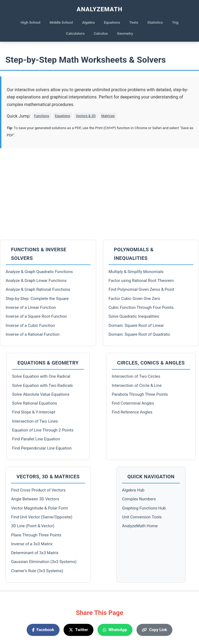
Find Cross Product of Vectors (38, 490)
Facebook (43, 630)
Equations (112, 22)
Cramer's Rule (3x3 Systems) (37, 571)
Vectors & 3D (86, 116)
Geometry (125, 33)
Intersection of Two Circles (136, 376)
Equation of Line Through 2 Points (43, 430)
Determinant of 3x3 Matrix (35, 553)
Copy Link (154, 630)
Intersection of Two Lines (35, 421)
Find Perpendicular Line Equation (42, 448)
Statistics (155, 22)
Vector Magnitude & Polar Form (39, 508)
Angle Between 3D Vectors (35, 499)
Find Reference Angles (132, 412)
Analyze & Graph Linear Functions (36, 281)
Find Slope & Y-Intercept (34, 412)
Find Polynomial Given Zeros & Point (141, 289)
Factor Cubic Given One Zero (134, 299)
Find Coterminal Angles (133, 403)
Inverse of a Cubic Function (30, 325)
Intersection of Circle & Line (137, 385)
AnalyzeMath (100, 9)
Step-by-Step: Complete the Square (37, 299)
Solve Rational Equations (35, 403)
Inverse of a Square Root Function (36, 316)
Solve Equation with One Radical (41, 376)
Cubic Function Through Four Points (141, 307)
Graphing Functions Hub (144, 508)
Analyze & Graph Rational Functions (38, 289)
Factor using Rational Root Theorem (141, 281)
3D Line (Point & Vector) (33, 526)
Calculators (75, 33)
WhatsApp (115, 630)
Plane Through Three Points (36, 535)
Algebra (88, 22)
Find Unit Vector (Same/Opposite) (42, 517)
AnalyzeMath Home (140, 526)
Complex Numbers (139, 499)
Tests (134, 22)
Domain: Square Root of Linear (136, 325)
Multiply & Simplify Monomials (136, 272)
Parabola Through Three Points (140, 394)
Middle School (61, 22)
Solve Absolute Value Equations (41, 394)
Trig (175, 22)
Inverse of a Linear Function (31, 307)
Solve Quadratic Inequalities (134, 316)
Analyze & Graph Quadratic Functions (39, 272)
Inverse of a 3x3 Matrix (32, 544)
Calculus (101, 33)
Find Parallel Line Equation (36, 439)
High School (31, 22)
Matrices (108, 116)
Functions (42, 116)
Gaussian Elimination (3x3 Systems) (44, 562)
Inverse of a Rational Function (33, 334)
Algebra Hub (133, 490)
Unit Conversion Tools (142, 517)
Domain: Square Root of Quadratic (139, 334)
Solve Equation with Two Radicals (43, 385)
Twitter (78, 630)
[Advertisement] (99, 194)
